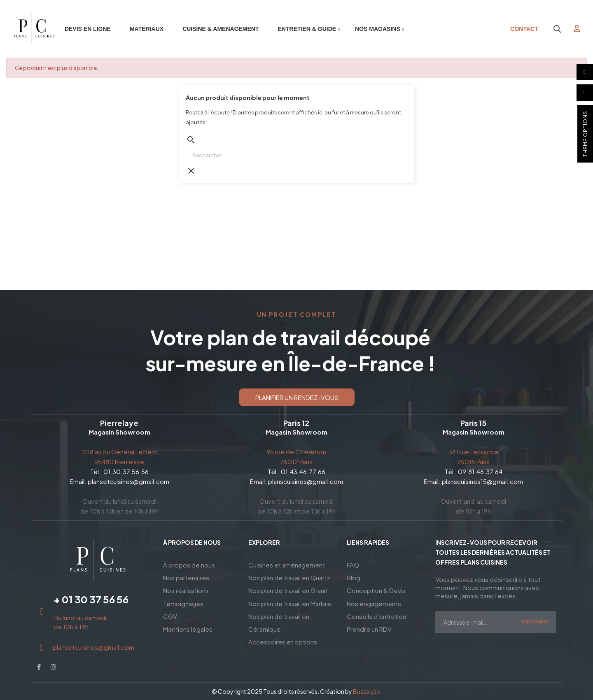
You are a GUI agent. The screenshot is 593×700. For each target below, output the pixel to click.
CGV (170, 614)
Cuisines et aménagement (287, 564)
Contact (524, 29)
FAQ (353, 564)
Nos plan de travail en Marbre (290, 601)
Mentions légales (188, 626)
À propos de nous (189, 564)
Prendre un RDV (369, 626)
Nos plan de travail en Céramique (279, 620)
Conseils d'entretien (376, 614)
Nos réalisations (186, 589)
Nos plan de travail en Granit (288, 589)
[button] (297, 397)
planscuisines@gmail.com (306, 481)
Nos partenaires (186, 577)
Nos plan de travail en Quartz (289, 577)
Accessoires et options (283, 638)
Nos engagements (374, 601)
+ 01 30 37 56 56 (91, 599)
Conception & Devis (376, 589)
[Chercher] (296, 155)
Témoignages (183, 601)
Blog (354, 577)
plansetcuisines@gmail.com (128, 481)
